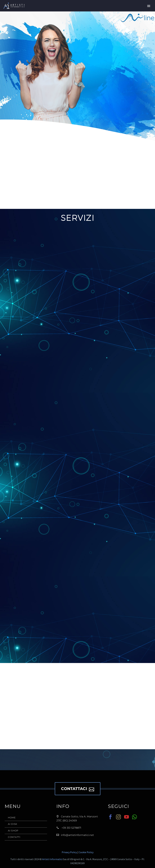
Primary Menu (149, 6)
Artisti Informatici (52, 859)
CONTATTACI (78, 789)
